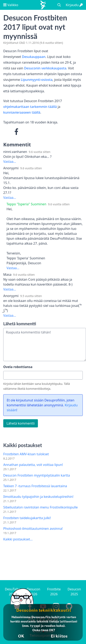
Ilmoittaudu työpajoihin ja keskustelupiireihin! (38, 497)
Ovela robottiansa (18, 367)
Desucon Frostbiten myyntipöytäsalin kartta (37, 475)
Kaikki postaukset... (18, 539)
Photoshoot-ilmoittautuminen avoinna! (33, 529)
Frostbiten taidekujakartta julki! (27, 518)
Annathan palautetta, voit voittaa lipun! (33, 465)
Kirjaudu (74, 5)
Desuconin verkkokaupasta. (46, 68)
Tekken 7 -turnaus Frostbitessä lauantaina (35, 486)
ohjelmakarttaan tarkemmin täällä (30, 107)
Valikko (11, 5)
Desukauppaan (34, 57)
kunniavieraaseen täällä (22, 112)
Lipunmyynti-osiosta (37, 80)
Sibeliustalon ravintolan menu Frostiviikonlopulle (40, 507)
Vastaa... (10, 162)
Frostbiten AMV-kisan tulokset (26, 454)
